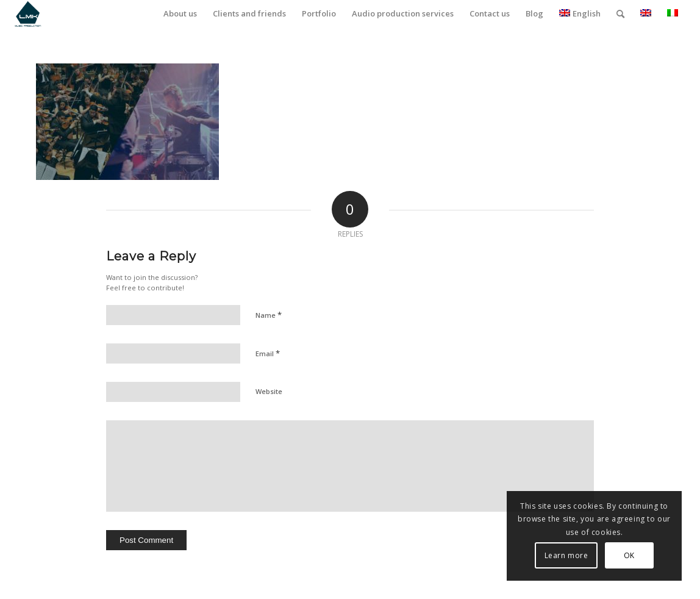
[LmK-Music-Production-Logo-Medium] (28, 14)
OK (629, 555)
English (580, 13)
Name (269, 315)
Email (268, 353)
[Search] (620, 14)
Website (269, 391)
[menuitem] (180, 14)
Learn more (566, 555)
